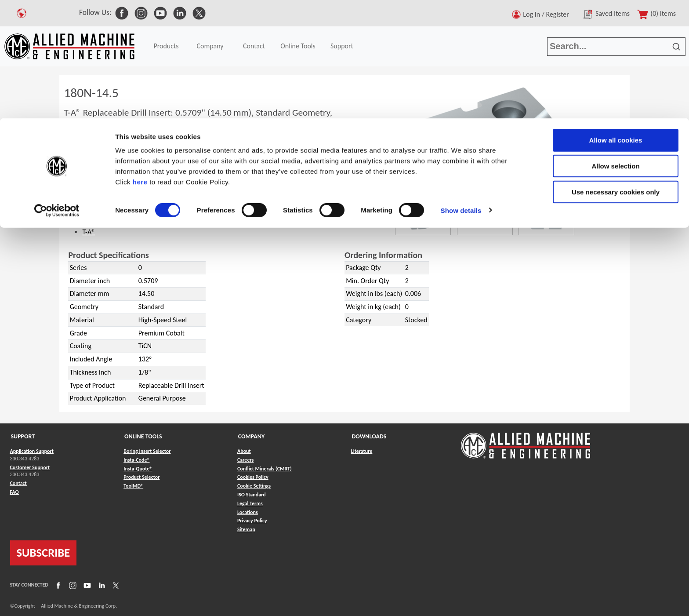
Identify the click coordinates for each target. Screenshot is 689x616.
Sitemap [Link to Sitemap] (246, 529)
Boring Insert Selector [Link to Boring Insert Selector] (147, 451)
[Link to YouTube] (86, 585)
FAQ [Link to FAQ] (15, 492)
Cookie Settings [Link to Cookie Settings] (254, 486)
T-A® (89, 232)
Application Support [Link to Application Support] (32, 451)
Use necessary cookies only (616, 74)
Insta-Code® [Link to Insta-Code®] (136, 460)
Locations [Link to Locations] (248, 512)
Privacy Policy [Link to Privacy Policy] (252, 521)
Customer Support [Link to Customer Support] (30, 467)
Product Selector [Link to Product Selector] (141, 477)
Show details (461, 92)
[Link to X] (115, 585)
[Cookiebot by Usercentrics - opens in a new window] (57, 92)
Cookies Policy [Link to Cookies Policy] (253, 477)
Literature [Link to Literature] (362, 451)
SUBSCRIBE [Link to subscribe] (44, 553)
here (140, 64)
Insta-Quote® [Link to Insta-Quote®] (138, 469)
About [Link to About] (244, 451)
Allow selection (615, 48)
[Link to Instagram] (72, 585)
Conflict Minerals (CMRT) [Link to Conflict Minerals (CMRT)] (265, 469)
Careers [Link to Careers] (245, 460)
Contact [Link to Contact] (18, 483)
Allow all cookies (616, 22)
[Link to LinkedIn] (101, 585)
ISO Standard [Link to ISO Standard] (252, 495)
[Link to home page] (526, 441)
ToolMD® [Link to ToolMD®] (133, 486)
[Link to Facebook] (57, 585)
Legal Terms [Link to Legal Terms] (250, 503)
